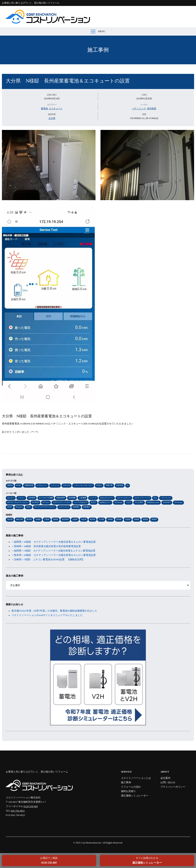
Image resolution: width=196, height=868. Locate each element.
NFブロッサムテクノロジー (18, 502)
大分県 (52, 118)
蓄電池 (44, 108)
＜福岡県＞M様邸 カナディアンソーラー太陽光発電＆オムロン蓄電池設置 (55, 542)
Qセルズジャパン (107, 498)
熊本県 (29, 519)
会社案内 (165, 778)
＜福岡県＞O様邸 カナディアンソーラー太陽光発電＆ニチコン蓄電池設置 (53, 551)
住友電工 (76, 507)
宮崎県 (110, 519)
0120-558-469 (31, 806)
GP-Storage (178, 502)
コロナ (129, 502)
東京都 (10, 519)
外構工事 (109, 485)
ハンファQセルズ (80, 502)
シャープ (93, 498)
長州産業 (152, 108)
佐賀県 (128, 519)
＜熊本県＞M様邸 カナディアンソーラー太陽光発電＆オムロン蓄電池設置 (55, 555)
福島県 (145, 519)
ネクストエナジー (124, 498)
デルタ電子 (139, 502)
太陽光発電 (29, 485)
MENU (98, 31)
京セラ (94, 502)
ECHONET (167, 502)
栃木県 (93, 519)
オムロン (11, 498)
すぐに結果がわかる (147, 860)
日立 (155, 498)
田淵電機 (72, 498)
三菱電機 (82, 498)
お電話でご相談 (49, 860)
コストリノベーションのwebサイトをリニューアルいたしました (47, 615)
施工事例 (98, 50)
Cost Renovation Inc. (91, 843)
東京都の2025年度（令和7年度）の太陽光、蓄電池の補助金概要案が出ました (54, 611)
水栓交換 (120, 485)
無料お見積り (128, 791)
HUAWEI (35, 502)
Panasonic (19, 507)
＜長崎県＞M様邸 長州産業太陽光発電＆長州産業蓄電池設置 (46, 546)
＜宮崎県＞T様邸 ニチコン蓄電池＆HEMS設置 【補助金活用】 (48, 560)
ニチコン (21, 498)
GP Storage (118, 502)
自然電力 (87, 507)
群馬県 (119, 519)
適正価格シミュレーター (135, 796)
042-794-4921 (18, 811)
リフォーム (55, 485)
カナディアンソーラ (142, 498)
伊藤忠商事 (61, 498)
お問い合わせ (168, 782)
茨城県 (38, 519)
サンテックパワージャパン (45, 507)
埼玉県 (84, 519)
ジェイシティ (64, 507)
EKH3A (99, 485)
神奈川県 (20, 519)
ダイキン (46, 502)
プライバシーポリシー (173, 787)
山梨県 (75, 519)
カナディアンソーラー (62, 502)
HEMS (18, 485)
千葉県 (47, 519)
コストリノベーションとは (136, 778)
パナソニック (139, 108)
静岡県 (154, 519)
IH (128, 485)
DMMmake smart (153, 502)
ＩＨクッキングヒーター (83, 485)
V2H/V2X (67, 485)
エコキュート (56, 108)
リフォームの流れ (131, 787)
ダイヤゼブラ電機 (46, 498)
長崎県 (137, 519)
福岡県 (56, 519)
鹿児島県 (65, 519)
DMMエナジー (105, 502)
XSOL (28, 507)
